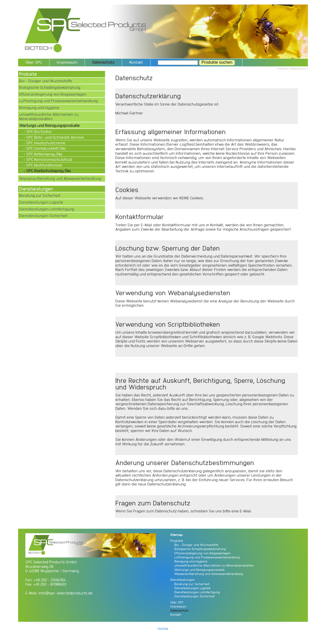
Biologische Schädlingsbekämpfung (50, 87)
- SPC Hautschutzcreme (45, 143)
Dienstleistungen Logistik (41, 202)
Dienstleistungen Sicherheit (43, 216)
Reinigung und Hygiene (39, 107)
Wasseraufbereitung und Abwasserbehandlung (60, 178)
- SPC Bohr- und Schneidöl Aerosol (54, 137)
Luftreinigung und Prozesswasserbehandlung (58, 101)
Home (163, 628)
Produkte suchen (217, 62)
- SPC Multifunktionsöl (43, 165)
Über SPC (34, 62)
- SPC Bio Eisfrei (38, 131)
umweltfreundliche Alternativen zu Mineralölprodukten (49, 117)
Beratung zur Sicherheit (40, 195)
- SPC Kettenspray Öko (43, 154)
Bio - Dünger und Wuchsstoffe (46, 81)
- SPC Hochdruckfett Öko (45, 148)
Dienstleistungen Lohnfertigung (47, 209)
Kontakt (136, 62)
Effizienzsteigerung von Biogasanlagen (53, 94)
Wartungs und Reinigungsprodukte (199, 570)
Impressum (67, 62)
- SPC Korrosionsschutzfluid (48, 159)
